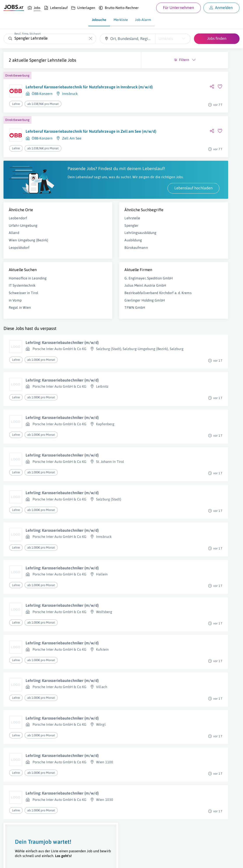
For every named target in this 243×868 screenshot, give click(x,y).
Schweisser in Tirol (24, 315)
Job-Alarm (143, 20)
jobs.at (109, 861)
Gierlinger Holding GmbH (90, 331)
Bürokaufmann (81, 269)
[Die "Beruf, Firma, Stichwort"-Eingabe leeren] (91, 39)
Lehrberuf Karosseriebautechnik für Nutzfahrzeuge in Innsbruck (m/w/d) (57, 95)
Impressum (50, 861)
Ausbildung (78, 262)
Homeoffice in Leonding (28, 300)
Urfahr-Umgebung (23, 247)
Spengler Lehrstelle (48, 60)
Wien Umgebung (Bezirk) (28, 262)
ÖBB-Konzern (42, 104)
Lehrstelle (77, 240)
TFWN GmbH (80, 339)
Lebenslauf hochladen (83, 210)
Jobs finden (217, 38)
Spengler (77, 247)
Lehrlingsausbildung (86, 254)
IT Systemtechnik (22, 307)
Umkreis (166, 39)
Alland (14, 254)
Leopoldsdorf (19, 269)
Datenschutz (80, 861)
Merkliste (121, 20)
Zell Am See (72, 152)
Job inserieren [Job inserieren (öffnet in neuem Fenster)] (29, 861)
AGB (64, 861)
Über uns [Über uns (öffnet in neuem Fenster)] (10, 861)
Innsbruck (70, 104)
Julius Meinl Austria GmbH (90, 312)
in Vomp (15, 322)
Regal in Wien (20, 329)
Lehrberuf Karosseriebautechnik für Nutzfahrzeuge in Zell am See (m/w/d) (59, 143)
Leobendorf (18, 240)
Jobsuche (99, 20)
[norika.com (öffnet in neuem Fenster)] (155, 861)
